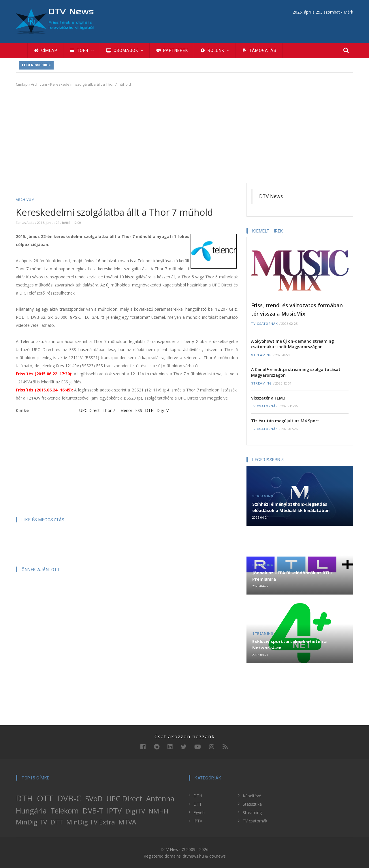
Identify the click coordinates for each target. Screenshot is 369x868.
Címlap (45, 50)
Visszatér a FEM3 (268, 398)
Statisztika (252, 804)
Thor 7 (109, 410)
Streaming (261, 355)
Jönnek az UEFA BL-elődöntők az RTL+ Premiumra (293, 576)
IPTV (114, 811)
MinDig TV (31, 822)
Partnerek (172, 50)
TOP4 (82, 50)
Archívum (39, 84)
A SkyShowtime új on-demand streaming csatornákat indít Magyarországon (292, 344)
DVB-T (93, 811)
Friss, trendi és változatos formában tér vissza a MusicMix (297, 309)
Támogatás (259, 50)
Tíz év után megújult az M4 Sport (285, 421)
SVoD (94, 798)
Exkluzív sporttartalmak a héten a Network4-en (289, 644)
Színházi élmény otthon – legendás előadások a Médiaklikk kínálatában (291, 507)
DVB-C (69, 798)
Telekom (65, 811)
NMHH (158, 811)
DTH (149, 410)
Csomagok (125, 50)
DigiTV (163, 410)
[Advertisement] (184, 134)
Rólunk (215, 50)
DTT (57, 822)
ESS (139, 410)
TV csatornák (264, 324)
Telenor (125, 410)
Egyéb (199, 812)
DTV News (271, 196)
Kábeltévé (252, 796)
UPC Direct (90, 410)
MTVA (127, 822)
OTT (45, 798)
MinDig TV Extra (91, 822)
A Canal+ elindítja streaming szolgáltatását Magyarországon (296, 372)
